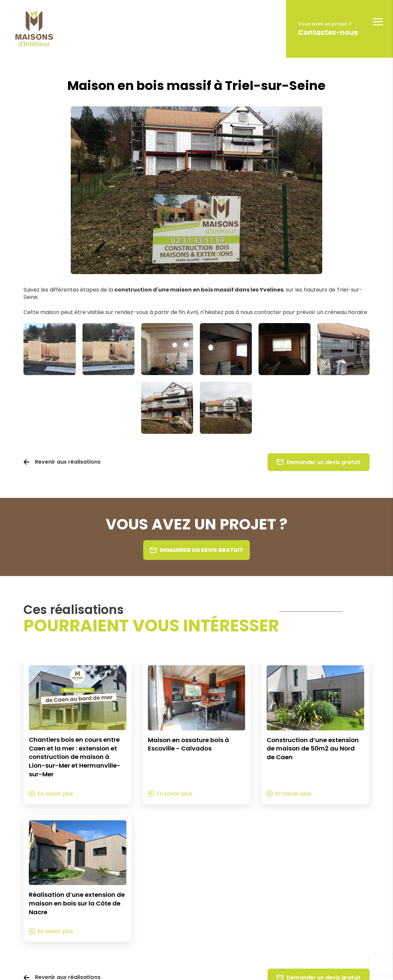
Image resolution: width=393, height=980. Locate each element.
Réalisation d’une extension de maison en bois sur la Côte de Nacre (77, 903)
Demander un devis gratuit (319, 462)
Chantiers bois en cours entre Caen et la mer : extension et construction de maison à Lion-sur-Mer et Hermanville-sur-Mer (75, 757)
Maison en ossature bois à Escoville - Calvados (188, 744)
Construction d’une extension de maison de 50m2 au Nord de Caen (313, 749)
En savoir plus (55, 794)
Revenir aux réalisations (68, 462)
